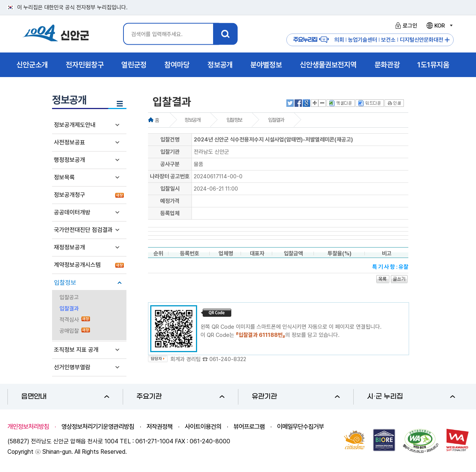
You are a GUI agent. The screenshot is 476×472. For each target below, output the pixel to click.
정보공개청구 (70, 195)
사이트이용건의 (203, 427)
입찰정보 (65, 283)
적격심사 (69, 320)
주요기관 (181, 397)
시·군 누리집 (411, 397)
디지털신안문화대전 (422, 40)
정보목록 (64, 177)
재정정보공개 (70, 247)
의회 (339, 40)
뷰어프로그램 (249, 427)
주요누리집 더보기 (447, 40)
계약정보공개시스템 (77, 265)
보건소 (388, 40)
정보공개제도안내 (75, 125)
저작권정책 (160, 427)
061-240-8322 (228, 359)
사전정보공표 (70, 142)
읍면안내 (65, 397)
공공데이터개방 (72, 212)
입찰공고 (69, 297)
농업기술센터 (363, 40)
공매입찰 (69, 331)
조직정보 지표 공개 (76, 350)
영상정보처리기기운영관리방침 (98, 427)
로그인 (405, 26)
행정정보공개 (70, 160)
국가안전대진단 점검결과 (83, 230)
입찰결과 (69, 309)
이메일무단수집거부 (300, 427)
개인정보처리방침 (28, 427)
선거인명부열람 (72, 367)
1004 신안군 (56, 34)
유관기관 (296, 397)
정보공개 (192, 120)
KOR (439, 26)
